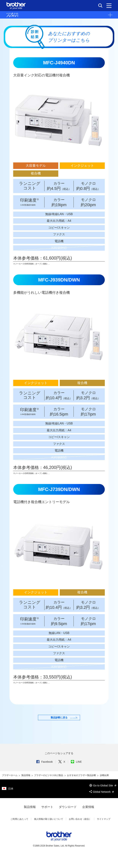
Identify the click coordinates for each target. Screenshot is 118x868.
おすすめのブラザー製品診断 (82, 788)
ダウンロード (68, 820)
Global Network (102, 805)
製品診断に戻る (59, 725)
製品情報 (26, 788)
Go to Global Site (103, 799)
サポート (47, 820)
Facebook (44, 775)
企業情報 (88, 820)
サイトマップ (104, 832)
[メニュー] (109, 6)
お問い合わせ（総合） (80, 832)
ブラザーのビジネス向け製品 (49, 788)
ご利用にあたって (19, 832)
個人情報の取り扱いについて (49, 832)
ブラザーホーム (10, 788)
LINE (76, 775)
